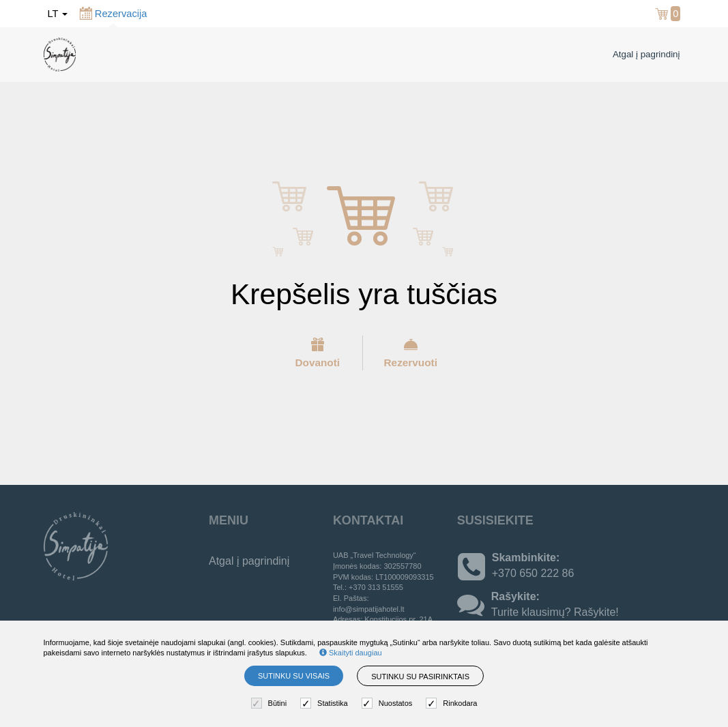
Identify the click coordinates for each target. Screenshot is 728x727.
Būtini (271, 703)
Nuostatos (389, 703)
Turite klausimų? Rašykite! (555, 612)
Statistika (326, 703)
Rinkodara (453, 703)
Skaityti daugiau (351, 653)
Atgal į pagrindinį (646, 54)
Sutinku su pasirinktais (420, 677)
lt (58, 14)
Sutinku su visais (294, 676)
